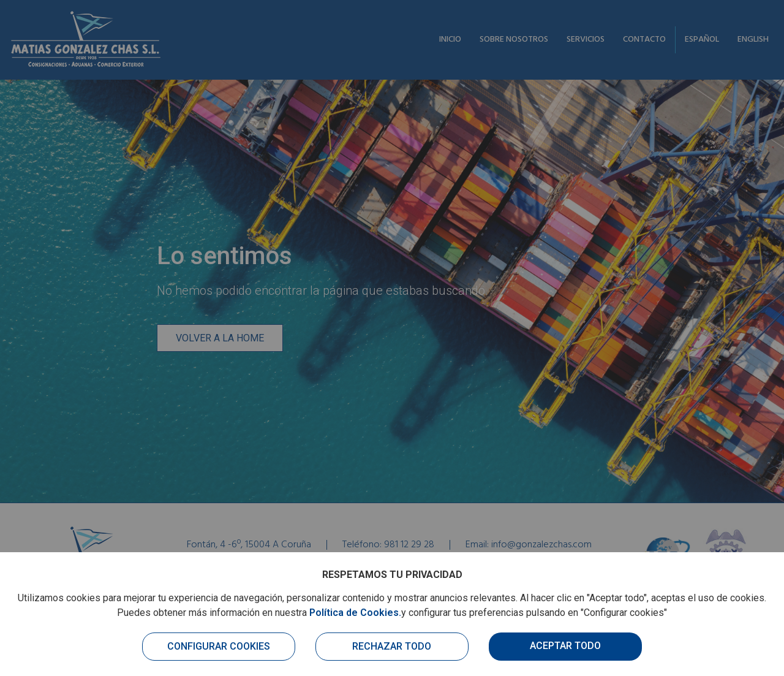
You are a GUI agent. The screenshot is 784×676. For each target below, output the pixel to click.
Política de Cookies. (355, 613)
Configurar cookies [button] (219, 646)
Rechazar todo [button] (392, 646)
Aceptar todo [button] (565, 646)
